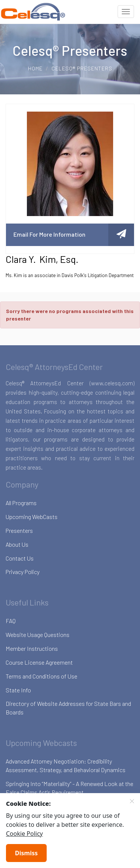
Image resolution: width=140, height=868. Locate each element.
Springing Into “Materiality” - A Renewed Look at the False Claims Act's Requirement (69, 788)
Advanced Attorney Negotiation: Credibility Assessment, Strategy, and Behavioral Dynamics (66, 765)
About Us (17, 544)
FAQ (11, 621)
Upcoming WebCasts (32, 517)
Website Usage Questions (38, 635)
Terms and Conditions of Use (41, 676)
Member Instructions (32, 648)
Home (35, 68)
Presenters (19, 530)
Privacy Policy (23, 572)
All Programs (21, 503)
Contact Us (20, 558)
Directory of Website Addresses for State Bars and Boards (68, 708)
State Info (18, 690)
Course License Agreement (39, 662)
